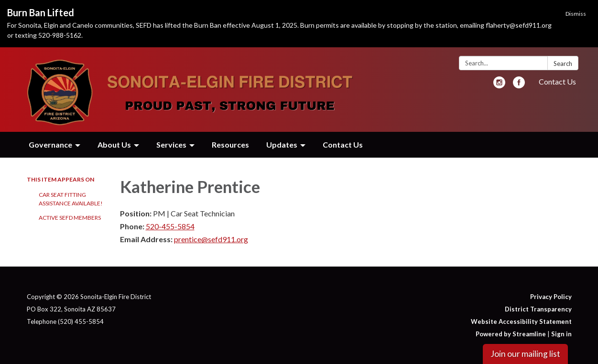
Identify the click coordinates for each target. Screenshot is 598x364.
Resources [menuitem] (230, 145)
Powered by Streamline (511, 334)
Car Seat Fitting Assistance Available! (71, 199)
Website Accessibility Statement (521, 321)
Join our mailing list (525, 354)
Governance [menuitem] (50, 145)
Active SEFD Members (70, 218)
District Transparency (538, 309)
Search (563, 64)
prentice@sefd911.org (211, 239)
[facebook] (519, 85)
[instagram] (499, 85)
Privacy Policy (551, 297)
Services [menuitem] (171, 145)
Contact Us (557, 81)
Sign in (561, 334)
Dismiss (576, 14)
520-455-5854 (170, 226)
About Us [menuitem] (114, 145)
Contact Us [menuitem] (343, 145)
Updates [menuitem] (282, 145)
